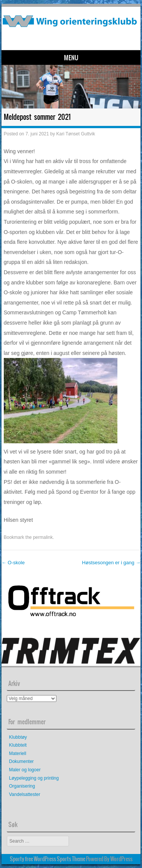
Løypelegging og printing (34, 778)
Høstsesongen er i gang (112, 563)
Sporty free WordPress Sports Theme (48, 859)
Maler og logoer (25, 770)
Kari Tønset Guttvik (76, 134)
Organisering (22, 786)
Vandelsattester (25, 794)
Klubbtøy (18, 737)
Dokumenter (21, 761)
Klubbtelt (18, 745)
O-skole (13, 563)
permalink (43, 537)
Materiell (18, 753)
